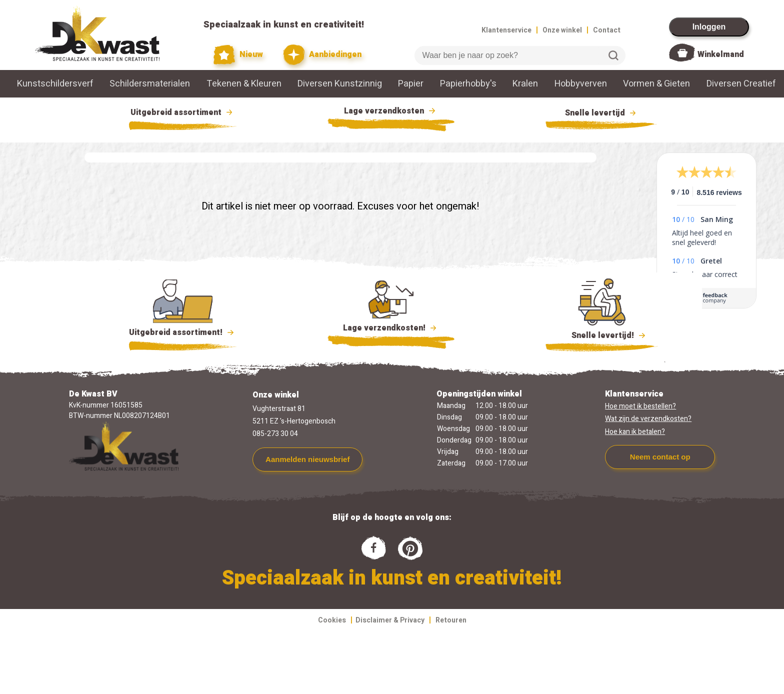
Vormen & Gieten (656, 84)
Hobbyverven (581, 84)
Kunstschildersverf (55, 84)
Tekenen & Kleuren (244, 84)
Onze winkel (562, 30)
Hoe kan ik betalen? (635, 432)
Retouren (451, 620)
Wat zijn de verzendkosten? (648, 419)
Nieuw (238, 55)
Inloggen (709, 27)
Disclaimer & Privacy (390, 620)
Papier (411, 84)
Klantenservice (506, 30)
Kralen (525, 84)
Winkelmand (721, 54)
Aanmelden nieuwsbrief (307, 459)
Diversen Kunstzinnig (340, 84)
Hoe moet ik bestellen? (640, 406)
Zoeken (613, 55)
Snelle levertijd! (602, 334)
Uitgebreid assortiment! (183, 332)
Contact (607, 30)
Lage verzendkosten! (391, 329)
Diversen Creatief (741, 84)
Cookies (332, 620)
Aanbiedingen (322, 55)
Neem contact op (660, 457)
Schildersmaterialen (150, 84)
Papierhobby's (468, 84)
